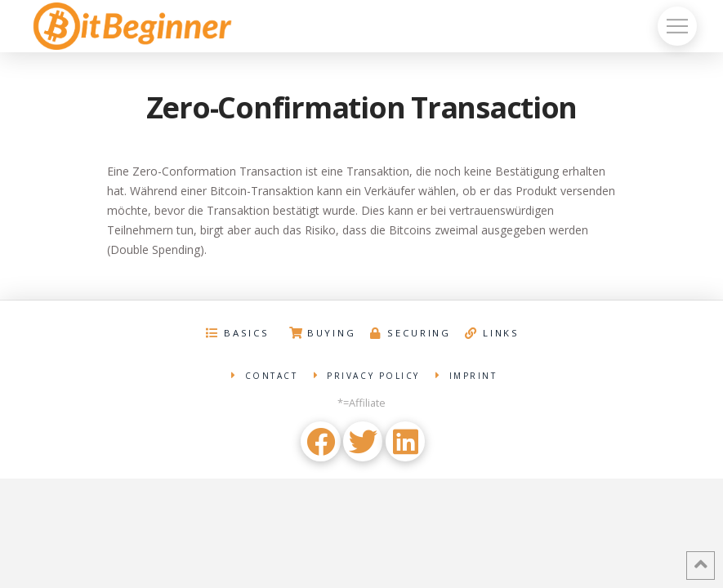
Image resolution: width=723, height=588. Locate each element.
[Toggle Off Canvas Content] (677, 26)
